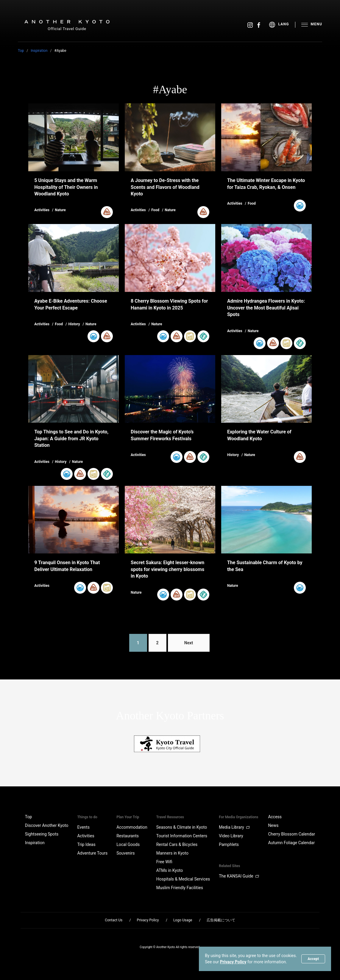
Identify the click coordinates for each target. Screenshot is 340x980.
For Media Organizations (238, 817)
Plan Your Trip (128, 817)
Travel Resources (170, 817)
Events (83, 827)
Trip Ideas (86, 844)
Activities (86, 836)
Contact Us (114, 920)
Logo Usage (183, 920)
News (273, 825)
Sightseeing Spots (42, 834)
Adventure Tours (92, 853)
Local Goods (128, 844)
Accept (313, 959)
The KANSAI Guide (239, 876)
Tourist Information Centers (182, 836)
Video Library (231, 836)
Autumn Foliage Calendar (291, 843)
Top (21, 51)
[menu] (282, 25)
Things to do (87, 817)
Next (189, 643)
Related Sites (229, 866)
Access (275, 817)
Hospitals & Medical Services (183, 879)
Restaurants (128, 836)
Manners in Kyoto (172, 853)
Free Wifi (164, 862)
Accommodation (132, 827)
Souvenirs (125, 853)
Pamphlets (229, 844)
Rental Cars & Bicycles (177, 844)
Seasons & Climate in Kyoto (182, 827)
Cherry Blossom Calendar (291, 834)
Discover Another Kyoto (47, 825)
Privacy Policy (233, 962)
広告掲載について (221, 920)
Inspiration (39, 51)
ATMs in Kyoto (170, 870)
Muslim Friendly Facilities (180, 888)
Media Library (234, 827)
